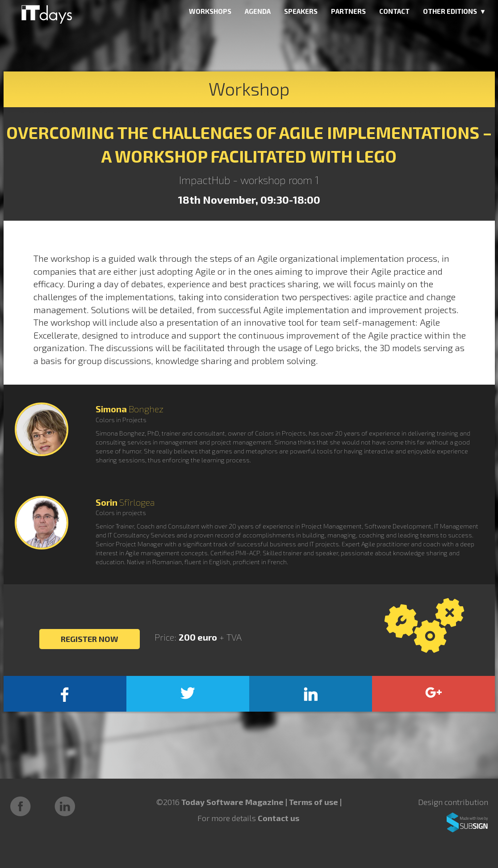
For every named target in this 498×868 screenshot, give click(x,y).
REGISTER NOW (90, 639)
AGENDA (258, 11)
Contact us (278, 818)
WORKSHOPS (210, 11)
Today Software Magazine (232, 802)
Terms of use (314, 802)
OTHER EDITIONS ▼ (455, 11)
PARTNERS (348, 11)
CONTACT (394, 11)
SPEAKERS (301, 11)
